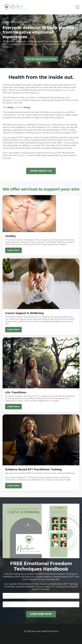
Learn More (13, 250)
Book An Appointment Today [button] (41, 59)
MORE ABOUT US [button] (41, 171)
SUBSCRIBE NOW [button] (41, 614)
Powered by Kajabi (41, 638)
